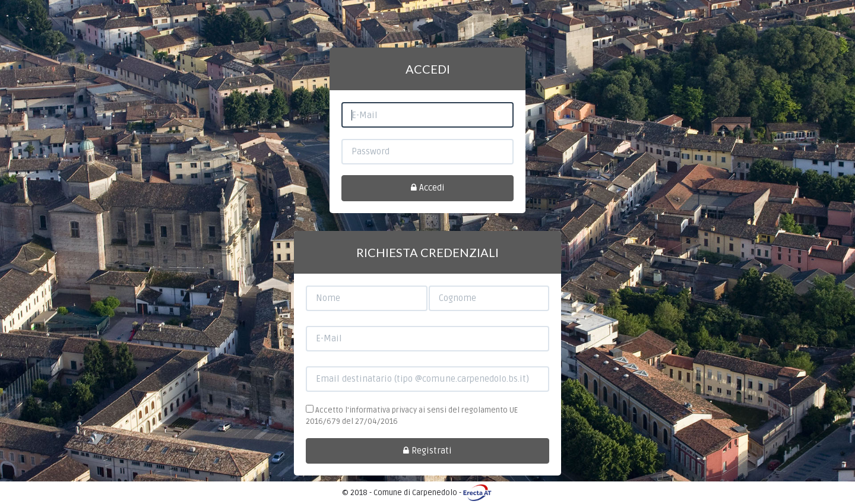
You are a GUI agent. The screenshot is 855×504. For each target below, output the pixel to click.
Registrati (427, 451)
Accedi (428, 188)
